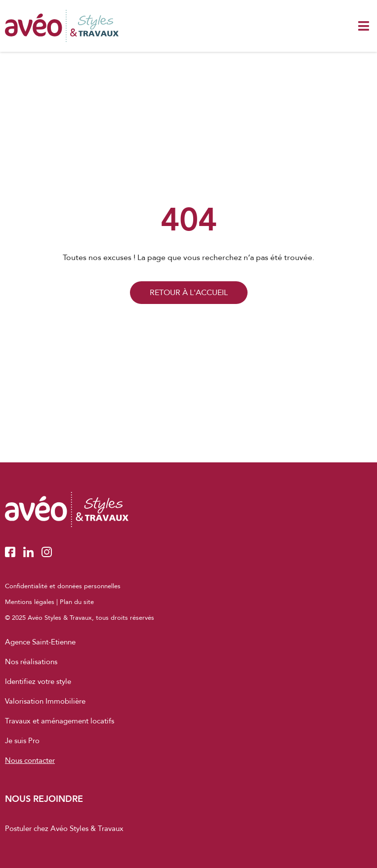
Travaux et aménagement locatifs (60, 721)
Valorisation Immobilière (45, 701)
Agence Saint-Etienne (40, 642)
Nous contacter (30, 760)
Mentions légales (30, 602)
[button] (363, 26)
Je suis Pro (22, 741)
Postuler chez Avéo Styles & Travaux (64, 829)
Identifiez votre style (38, 681)
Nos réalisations (31, 662)
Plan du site (77, 602)
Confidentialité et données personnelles (63, 586)
